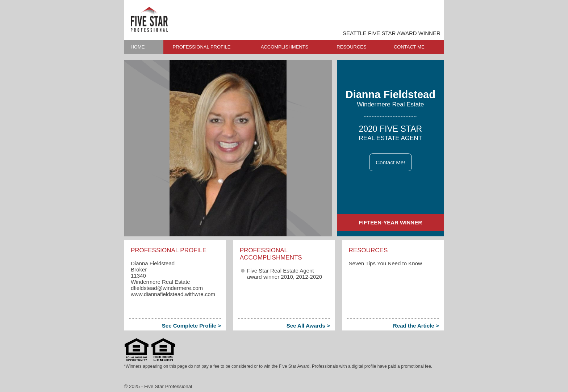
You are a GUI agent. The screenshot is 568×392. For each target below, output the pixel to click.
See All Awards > (308, 326)
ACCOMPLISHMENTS (285, 47)
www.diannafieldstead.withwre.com (173, 294)
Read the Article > (416, 326)
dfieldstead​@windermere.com (167, 288)
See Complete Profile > (191, 326)
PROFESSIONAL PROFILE (202, 47)
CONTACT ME (409, 47)
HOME (137, 47)
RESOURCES (351, 47)
